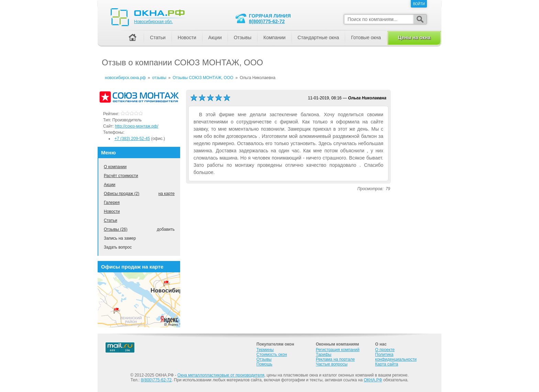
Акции (110, 185)
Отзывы (243, 37)
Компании (274, 37)
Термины (265, 350)
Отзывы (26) (116, 229)
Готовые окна (366, 37)
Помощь (264, 364)
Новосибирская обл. (153, 22)
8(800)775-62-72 (267, 21)
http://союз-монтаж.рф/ (136, 126)
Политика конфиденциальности (396, 357)
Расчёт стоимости (121, 176)
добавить (166, 229)
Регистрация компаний (338, 350)
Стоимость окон (272, 355)
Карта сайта (387, 364)
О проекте (385, 350)
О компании (115, 167)
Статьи (111, 220)
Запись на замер (120, 238)
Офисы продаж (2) (122, 194)
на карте (167, 194)
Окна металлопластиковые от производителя (221, 375)
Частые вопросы (332, 364)
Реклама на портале (335, 359)
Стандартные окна (318, 37)
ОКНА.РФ (373, 380)
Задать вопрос (118, 247)
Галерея (112, 203)
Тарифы (324, 355)
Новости (112, 211)
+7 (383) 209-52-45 (132, 139)
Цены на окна (414, 37)
